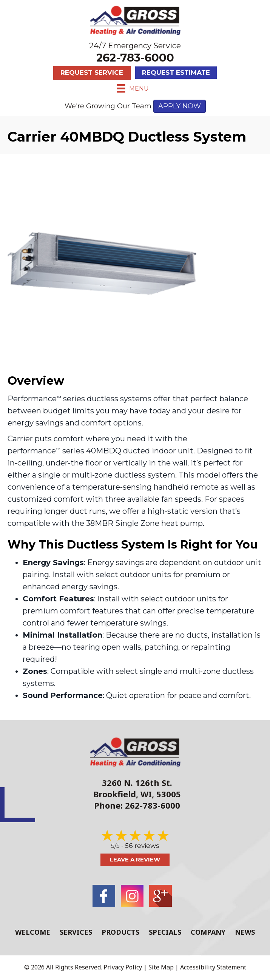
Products (120, 932)
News (245, 932)
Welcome (33, 932)
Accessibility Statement (213, 967)
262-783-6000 (135, 58)
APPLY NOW (180, 106)
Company (208, 932)
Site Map (161, 967)
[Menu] (133, 88)
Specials (165, 932)
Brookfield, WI (123, 794)
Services (76, 932)
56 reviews (142, 846)
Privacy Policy (123, 967)
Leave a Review (135, 859)
